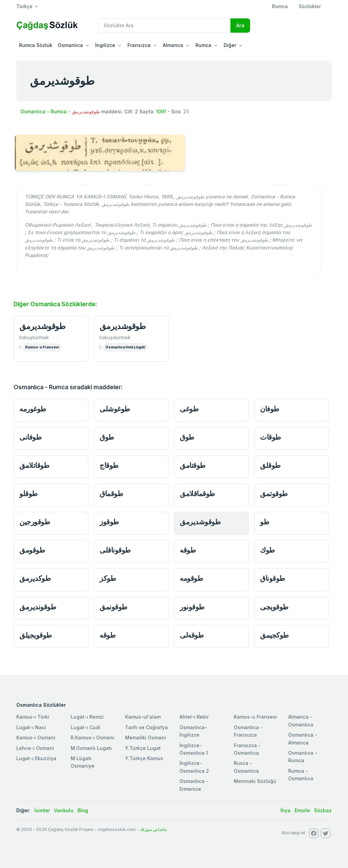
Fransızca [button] (139, 45)
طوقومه (191, 578)
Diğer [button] (230, 45)
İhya (285, 810)
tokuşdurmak (115, 337)
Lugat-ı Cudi (85, 727)
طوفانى (30, 437)
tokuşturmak (34, 337)
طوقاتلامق (34, 465)
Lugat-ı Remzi (87, 717)
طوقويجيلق (36, 635)
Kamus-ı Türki (33, 717)
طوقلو (29, 494)
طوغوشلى (115, 409)
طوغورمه (33, 409)
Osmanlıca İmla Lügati (125, 347)
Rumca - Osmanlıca (301, 775)
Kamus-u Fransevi (42, 347)
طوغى (189, 409)
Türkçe (24, 6)
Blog (83, 810)
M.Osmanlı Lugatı (91, 748)
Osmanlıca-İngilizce (193, 731)
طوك (267, 550)
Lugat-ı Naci (31, 727)
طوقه (188, 550)
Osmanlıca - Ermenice (194, 785)
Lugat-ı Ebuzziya (36, 758)
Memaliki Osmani (145, 738)
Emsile (302, 810)
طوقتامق (193, 465)
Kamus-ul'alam (143, 717)
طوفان (270, 409)
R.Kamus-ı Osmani (92, 738)
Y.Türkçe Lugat (143, 748)
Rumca (280, 6)
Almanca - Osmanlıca (301, 720)
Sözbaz (323, 810)
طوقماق (111, 494)
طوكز (108, 578)
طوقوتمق (274, 494)
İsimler (42, 810)
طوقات (271, 437)
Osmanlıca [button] (70, 45)
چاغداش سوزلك (153, 829)
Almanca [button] (173, 45)
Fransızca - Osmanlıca (247, 749)
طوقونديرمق (38, 607)
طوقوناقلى (115, 550)
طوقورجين (35, 522)
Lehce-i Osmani (35, 748)
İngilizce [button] (105, 45)
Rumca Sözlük (36, 45)
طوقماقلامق (197, 494)
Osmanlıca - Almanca (303, 739)
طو (265, 522)
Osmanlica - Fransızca (248, 731)
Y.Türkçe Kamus (144, 758)
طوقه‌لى (192, 635)
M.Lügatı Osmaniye (83, 762)
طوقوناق (273, 578)
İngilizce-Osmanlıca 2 (194, 767)
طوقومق (32, 550)
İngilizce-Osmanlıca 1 (194, 749)
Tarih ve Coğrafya (146, 727)
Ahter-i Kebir (194, 717)
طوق (107, 437)
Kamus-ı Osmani (36, 738)
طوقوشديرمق (42, 326)
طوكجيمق (274, 635)
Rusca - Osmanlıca (246, 767)
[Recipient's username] (164, 26)
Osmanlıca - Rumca (43, 111)
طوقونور (192, 607)
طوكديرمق (35, 578)
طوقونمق (114, 607)
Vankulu (64, 810)
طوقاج (109, 465)
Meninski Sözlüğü (255, 781)
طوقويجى (274, 607)
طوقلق (270, 465)
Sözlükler (310, 6)
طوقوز (109, 522)
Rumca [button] (203, 45)
